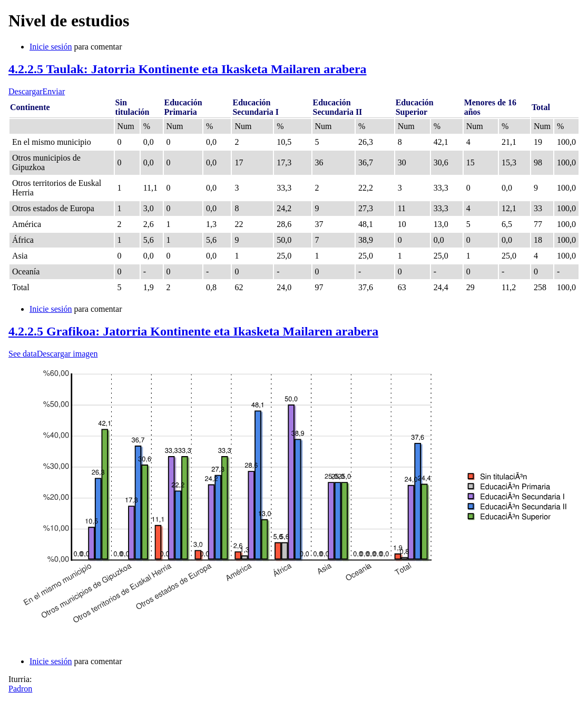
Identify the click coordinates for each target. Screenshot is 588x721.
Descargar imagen (67, 354)
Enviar (54, 91)
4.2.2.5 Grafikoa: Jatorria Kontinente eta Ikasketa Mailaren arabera (193, 331)
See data (23, 354)
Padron (20, 689)
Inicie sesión (51, 47)
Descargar (26, 91)
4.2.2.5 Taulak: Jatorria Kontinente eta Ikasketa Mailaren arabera (188, 69)
